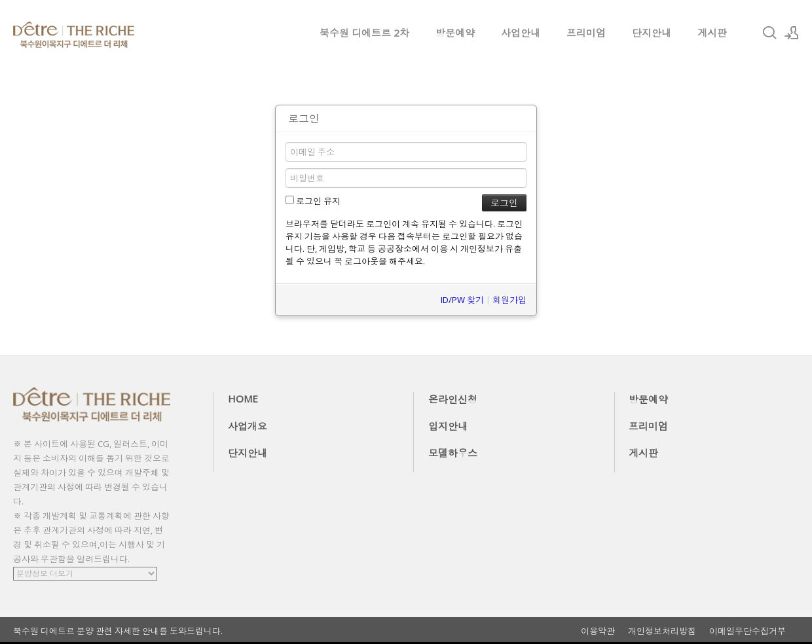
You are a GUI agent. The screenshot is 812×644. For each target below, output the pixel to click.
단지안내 (652, 33)
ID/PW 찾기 (462, 300)
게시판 (712, 33)
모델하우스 (453, 453)
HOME (243, 399)
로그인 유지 (313, 201)
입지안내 (448, 426)
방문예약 (455, 33)
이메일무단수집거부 (747, 631)
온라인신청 (453, 399)
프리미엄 (586, 33)
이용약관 (598, 631)
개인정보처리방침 (662, 631)
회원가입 (509, 300)
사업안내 (521, 33)
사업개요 (248, 426)
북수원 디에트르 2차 (364, 33)
